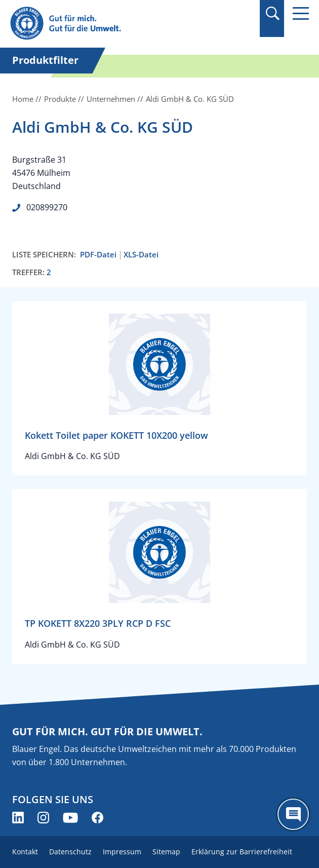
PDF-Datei (98, 255)
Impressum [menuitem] (122, 852)
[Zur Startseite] (115, 24)
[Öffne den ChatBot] (293, 814)
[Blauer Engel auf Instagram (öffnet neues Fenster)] (43, 818)
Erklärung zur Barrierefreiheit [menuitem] (242, 852)
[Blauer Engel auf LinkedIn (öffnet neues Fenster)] (18, 818)
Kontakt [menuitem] (25, 852)
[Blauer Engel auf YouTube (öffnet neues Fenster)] (70, 818)
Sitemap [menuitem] (166, 852)
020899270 (47, 207)
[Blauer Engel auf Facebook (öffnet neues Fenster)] (97, 818)
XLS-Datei (141, 255)
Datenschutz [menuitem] (70, 852)
